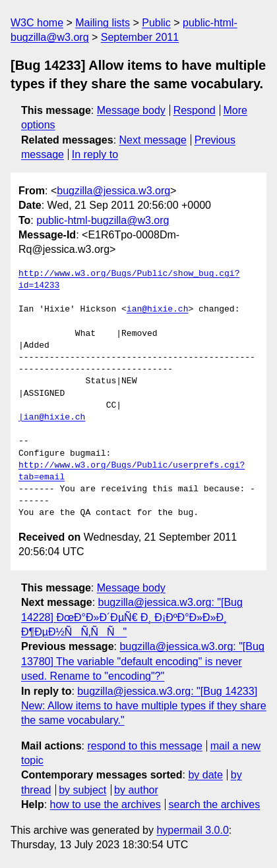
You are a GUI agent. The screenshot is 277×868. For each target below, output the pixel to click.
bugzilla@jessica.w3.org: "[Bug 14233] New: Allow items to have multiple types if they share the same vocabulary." (144, 706)
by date (205, 775)
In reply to (95, 154)
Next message (153, 140)
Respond (195, 110)
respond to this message (144, 746)
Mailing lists (103, 23)
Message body (131, 110)
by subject (82, 790)
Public (156, 23)
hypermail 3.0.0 (192, 830)
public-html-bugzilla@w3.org (103, 220)
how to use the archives (106, 804)
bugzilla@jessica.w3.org (113, 191)
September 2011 (140, 37)
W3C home (37, 23)
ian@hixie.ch (158, 310)
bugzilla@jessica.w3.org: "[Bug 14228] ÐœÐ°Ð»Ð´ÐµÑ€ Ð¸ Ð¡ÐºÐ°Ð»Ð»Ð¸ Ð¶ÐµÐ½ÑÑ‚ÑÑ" (132, 617)
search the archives (215, 804)
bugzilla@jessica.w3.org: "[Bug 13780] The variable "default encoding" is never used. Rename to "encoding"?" (143, 661)
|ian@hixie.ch (52, 418)
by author (136, 790)
